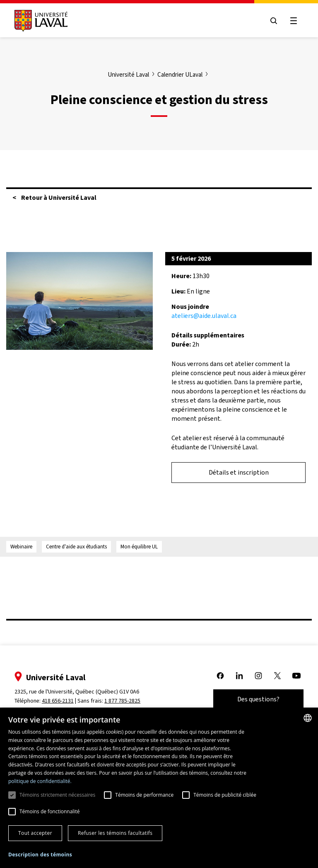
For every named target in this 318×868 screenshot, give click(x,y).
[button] (40, 855)
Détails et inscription (239, 472)
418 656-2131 (58, 701)
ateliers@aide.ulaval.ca (204, 316)
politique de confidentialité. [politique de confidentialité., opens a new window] (40, 781)
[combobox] (308, 718)
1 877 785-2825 (123, 701)
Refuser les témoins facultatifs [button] (115, 833)
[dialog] (159, 788)
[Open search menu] (273, 21)
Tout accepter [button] (35, 833)
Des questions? (258, 699)
